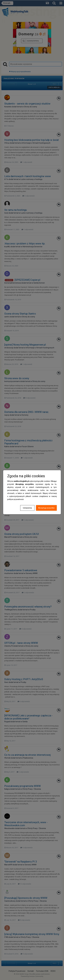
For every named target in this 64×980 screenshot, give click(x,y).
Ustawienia (27, 508)
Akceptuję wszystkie (46, 508)
